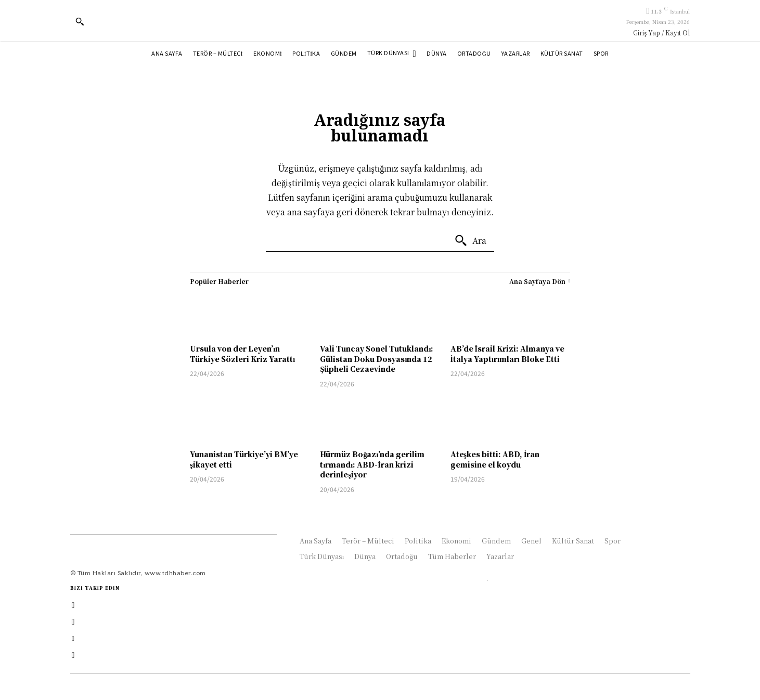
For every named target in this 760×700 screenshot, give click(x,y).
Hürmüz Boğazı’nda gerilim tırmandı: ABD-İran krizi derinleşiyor (372, 464)
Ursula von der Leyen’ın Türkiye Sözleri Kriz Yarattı (242, 354)
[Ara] (470, 241)
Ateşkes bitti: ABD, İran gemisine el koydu (495, 459)
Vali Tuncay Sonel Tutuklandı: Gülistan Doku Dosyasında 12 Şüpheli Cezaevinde (377, 359)
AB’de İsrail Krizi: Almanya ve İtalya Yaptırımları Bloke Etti (507, 354)
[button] (80, 21)
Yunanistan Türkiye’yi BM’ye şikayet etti (244, 459)
